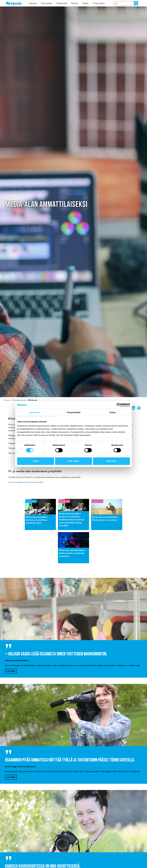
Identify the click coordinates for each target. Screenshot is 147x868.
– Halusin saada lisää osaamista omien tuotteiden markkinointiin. (56, 654)
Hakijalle (33, 3)
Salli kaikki (111, 461)
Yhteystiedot (99, 3)
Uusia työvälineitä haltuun (17, 660)
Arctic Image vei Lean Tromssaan (20, 766)
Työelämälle (62, 3)
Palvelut (75, 3)
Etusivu (7, 400)
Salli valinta (74, 461)
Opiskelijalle (46, 3)
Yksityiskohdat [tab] (73, 412)
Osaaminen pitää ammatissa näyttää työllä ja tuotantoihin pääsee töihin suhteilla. (70, 760)
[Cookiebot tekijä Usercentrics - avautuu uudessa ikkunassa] (119, 405)
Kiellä (36, 461)
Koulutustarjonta (19, 400)
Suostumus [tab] (35, 412)
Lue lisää (11, 671)
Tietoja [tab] (112, 412)
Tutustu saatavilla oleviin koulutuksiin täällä (26, 482)
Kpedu (85, 3)
